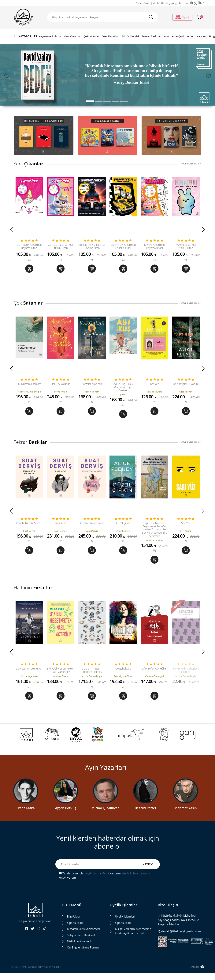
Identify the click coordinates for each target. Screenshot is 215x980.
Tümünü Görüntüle (190, 164)
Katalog (202, 36)
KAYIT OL (149, 876)
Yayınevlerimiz (50, 36)
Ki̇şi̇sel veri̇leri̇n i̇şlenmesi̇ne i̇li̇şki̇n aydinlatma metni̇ (133, 943)
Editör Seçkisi (130, 36)
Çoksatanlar (91, 36)
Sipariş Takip (143, 3)
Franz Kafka (26, 820)
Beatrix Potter (146, 820)
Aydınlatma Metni (97, 885)
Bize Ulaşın (74, 928)
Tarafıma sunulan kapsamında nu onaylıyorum (105, 887)
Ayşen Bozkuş (66, 820)
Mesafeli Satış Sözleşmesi (83, 941)
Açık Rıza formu (137, 885)
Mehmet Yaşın (186, 820)
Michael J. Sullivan (106, 820)
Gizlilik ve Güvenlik (79, 953)
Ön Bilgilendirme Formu (83, 959)
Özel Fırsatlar (110, 36)
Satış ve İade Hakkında (82, 947)
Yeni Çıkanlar (72, 36)
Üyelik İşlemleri (125, 928)
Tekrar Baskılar (151, 36)
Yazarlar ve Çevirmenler (179, 36)
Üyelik (182, 17)
